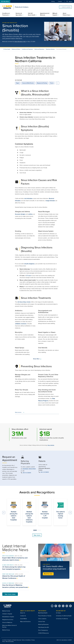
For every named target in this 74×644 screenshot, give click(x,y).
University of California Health (64, 616)
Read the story (48, 574)
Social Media (24, 619)
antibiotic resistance (21, 324)
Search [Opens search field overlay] (69, 2)
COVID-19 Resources (43, 633)
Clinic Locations (42, 619)
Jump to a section (66, 7)
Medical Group (6, 630)
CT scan (29, 276)
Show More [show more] (37, 359)
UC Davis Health (7, 49)
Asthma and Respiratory (10, 23)
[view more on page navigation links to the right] (58, 83)
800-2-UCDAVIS (45, 472)
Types (18, 83)
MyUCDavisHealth (43, 613)
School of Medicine (8, 583)
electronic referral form (29, 469)
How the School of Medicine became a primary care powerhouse (15, 586)
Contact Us (23, 616)
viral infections (28, 198)
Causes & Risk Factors (28, 83)
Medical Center (6, 611)
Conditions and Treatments (27, 49)
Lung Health (46, 564)
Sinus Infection (51, 445)
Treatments (53, 83)
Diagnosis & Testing (42, 83)
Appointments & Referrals (45, 14)
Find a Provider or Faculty (45, 616)
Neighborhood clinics (8, 620)
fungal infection (50, 201)
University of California (62, 619)
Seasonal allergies (20, 214)
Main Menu (5, 1)
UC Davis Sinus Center (24, 302)
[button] (4, 513)
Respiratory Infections (50, 49)
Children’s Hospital (7, 614)
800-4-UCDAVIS (27, 473)
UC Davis (58, 613)
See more (37, 535)
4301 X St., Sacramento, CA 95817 (64, 640)
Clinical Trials (42, 622)
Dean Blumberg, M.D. (20, 42)
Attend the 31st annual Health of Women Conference (14, 577)
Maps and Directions (25, 622)
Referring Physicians (43, 624)
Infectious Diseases (8, 556)
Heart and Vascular (8, 574)
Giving (53, 1)
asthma (30, 214)
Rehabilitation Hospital (8, 617)
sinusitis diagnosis (29, 264)
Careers (60, 1)
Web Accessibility (10, 641)
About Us (23, 613)
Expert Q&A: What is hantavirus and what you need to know (15, 559)
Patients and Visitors (16, 49)
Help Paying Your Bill (43, 627)
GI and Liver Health (8, 565)
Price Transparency (43, 630)
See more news (10, 594)
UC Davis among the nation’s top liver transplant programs (14, 568)
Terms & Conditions (26, 640)
